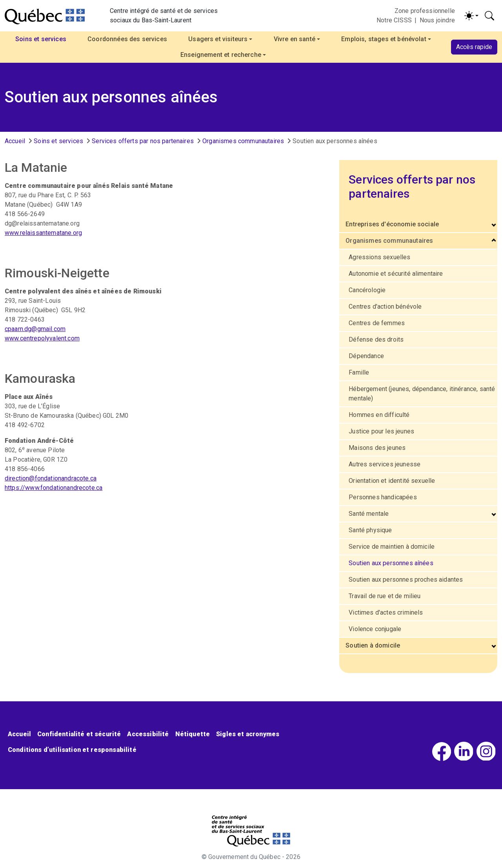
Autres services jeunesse (385, 464)
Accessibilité (148, 734)
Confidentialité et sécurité (79, 734)
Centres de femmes (377, 323)
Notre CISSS (394, 20)
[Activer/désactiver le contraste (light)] (471, 16)
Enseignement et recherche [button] (221, 55)
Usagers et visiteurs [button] (218, 39)
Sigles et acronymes (248, 734)
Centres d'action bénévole (385, 307)
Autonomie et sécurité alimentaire (396, 274)
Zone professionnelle (425, 11)
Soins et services (58, 141)
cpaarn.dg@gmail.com (35, 329)
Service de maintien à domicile (392, 547)
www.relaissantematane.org (43, 233)
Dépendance (366, 356)
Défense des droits (376, 339)
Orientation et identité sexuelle (392, 481)
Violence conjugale (375, 629)
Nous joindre (437, 20)
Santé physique (370, 530)
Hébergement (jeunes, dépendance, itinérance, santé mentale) (422, 394)
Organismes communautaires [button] (389, 241)
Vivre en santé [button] (295, 39)
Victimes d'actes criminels (386, 612)
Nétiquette (193, 734)
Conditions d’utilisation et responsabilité (72, 750)
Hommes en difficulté (379, 415)
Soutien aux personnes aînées (391, 563)
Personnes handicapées (383, 497)
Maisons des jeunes (377, 448)
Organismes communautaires (243, 141)
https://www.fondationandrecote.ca (54, 488)
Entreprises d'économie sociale (392, 224)
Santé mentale (369, 514)
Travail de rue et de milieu (385, 596)
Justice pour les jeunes (381, 431)
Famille (359, 372)
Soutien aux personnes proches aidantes (406, 580)
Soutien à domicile (373, 645)
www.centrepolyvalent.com (42, 338)
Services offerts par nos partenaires (143, 141)
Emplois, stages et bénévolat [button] (384, 39)
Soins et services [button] (41, 39)
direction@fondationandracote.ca (51, 478)
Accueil (15, 141)
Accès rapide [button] (474, 47)
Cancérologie (367, 290)
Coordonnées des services (127, 39)
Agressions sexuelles (379, 257)
